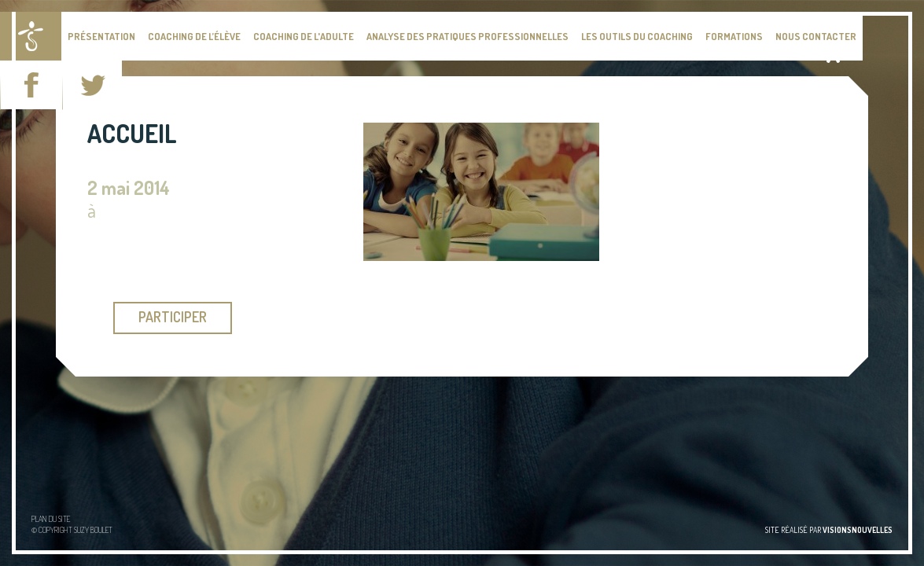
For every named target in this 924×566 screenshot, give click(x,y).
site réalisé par (829, 530)
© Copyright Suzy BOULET (72, 530)
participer (173, 317)
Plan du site (51, 519)
